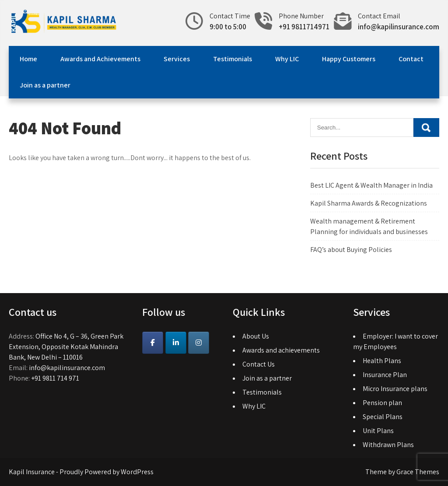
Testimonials (233, 59)
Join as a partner (45, 85)
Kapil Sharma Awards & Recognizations (369, 203)
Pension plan (382, 403)
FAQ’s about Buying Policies (351, 250)
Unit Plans (378, 431)
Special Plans (383, 417)
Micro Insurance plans (395, 389)
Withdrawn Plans (388, 445)
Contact (411, 59)
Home (28, 59)
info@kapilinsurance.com (399, 27)
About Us (256, 336)
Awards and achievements (281, 350)
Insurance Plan (385, 375)
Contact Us (259, 364)
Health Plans (382, 361)
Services (177, 59)
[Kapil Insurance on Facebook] (153, 343)
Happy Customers (349, 59)
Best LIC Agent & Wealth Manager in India (371, 185)
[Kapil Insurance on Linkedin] (176, 343)
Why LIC (287, 59)
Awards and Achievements (100, 59)
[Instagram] (199, 343)
